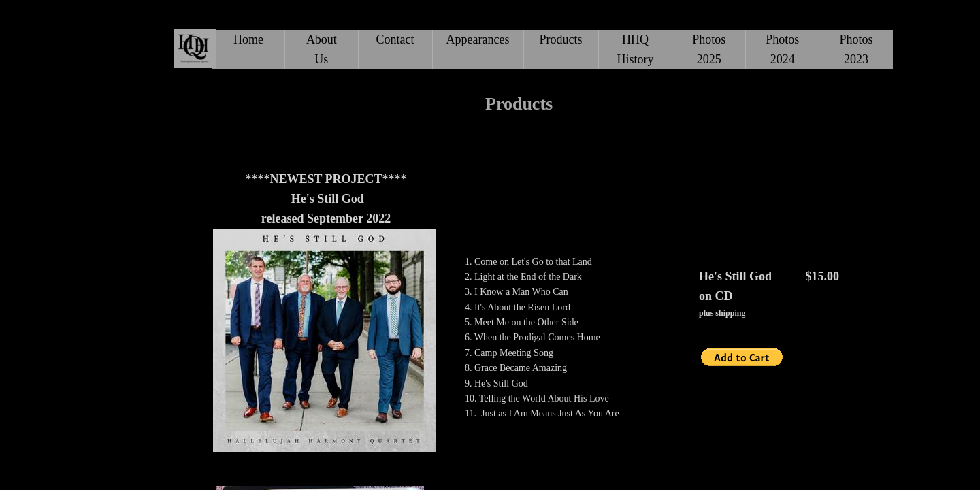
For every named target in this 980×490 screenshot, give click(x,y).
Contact (395, 39)
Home (248, 39)
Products (561, 39)
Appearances (478, 39)
